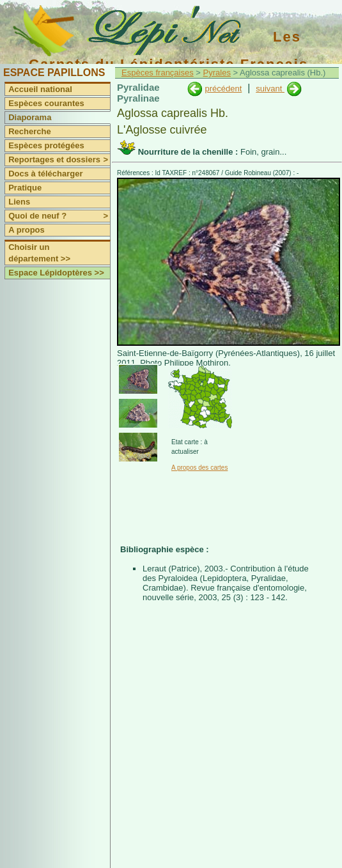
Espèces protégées (46, 145)
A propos (27, 230)
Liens (19, 202)
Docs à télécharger (45, 174)
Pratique (25, 188)
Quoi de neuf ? (59, 216)
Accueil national (40, 89)
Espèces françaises (158, 73)
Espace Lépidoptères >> (56, 273)
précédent (223, 89)
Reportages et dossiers (59, 160)
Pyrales (217, 73)
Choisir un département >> (39, 253)
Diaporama (30, 117)
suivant (270, 89)
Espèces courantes (46, 103)
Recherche (29, 131)
